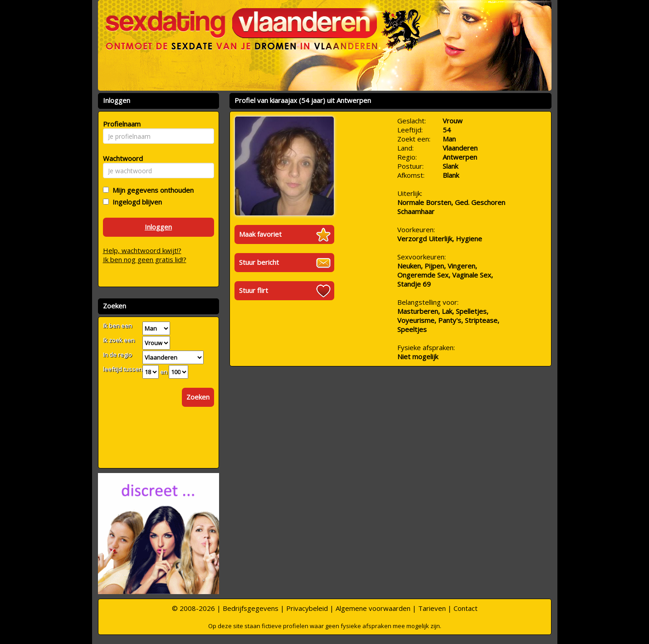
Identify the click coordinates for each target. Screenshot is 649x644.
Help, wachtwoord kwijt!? (142, 250)
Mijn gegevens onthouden (151, 190)
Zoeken (198, 397)
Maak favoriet (260, 234)
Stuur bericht (259, 262)
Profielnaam (120, 124)
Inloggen (158, 227)
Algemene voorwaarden (373, 608)
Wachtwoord (120, 158)
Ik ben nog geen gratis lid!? (145, 259)
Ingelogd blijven (135, 202)
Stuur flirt (254, 290)
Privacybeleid (307, 608)
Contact (466, 608)
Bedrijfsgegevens (251, 608)
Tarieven (432, 608)
